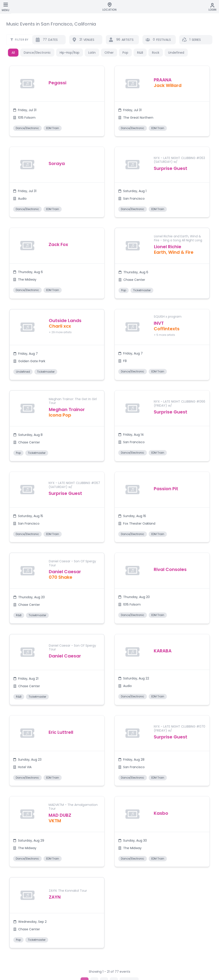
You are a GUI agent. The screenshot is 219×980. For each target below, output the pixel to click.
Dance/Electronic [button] (37, 53)
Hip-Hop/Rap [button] (70, 53)
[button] (56, 104)
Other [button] (109, 53)
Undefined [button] (176, 53)
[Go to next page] (129, 950)
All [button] (13, 53)
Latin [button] (92, 53)
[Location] (110, 7)
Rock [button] (156, 53)
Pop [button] (125, 53)
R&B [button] (140, 53)
